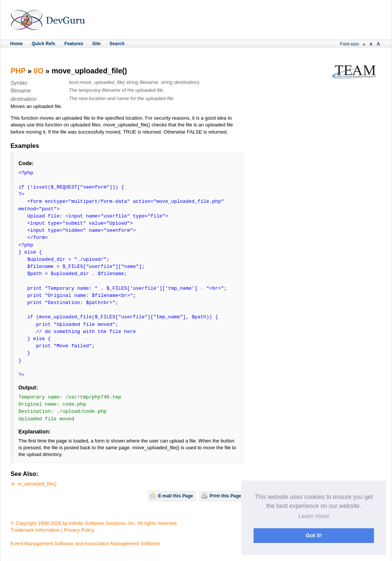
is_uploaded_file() (37, 484)
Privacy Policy (79, 530)
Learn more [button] (314, 516)
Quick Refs (43, 44)
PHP (18, 71)
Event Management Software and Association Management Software (85, 544)
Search (117, 44)
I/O (38, 71)
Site (96, 44)
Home (16, 44)
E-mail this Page (175, 496)
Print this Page (225, 496)
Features (74, 44)
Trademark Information (35, 530)
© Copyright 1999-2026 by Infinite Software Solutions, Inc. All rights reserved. (94, 523)
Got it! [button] (314, 535)
